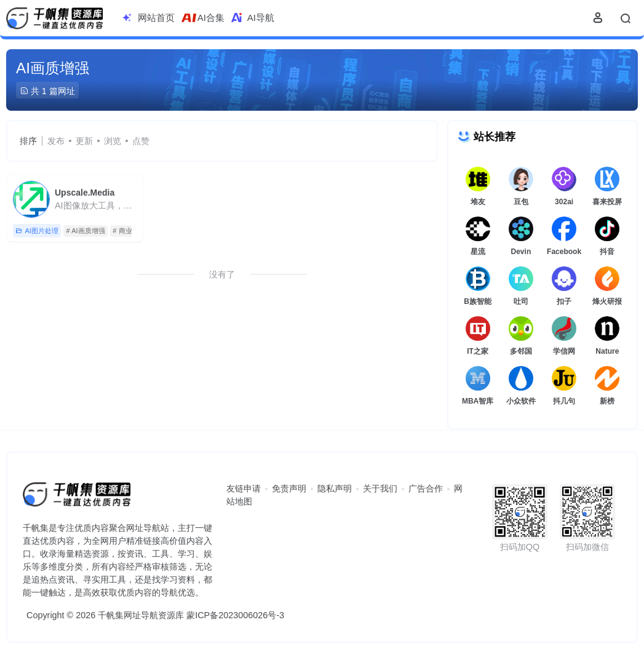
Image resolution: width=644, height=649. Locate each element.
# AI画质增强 (86, 231)
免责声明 (289, 488)
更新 (84, 141)
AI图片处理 (37, 231)
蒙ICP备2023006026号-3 (235, 615)
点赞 (141, 141)
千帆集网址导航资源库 (141, 615)
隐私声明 (335, 488)
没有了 (222, 274)
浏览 (113, 141)
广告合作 (426, 488)
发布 (56, 141)
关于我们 (380, 488)
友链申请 (244, 488)
